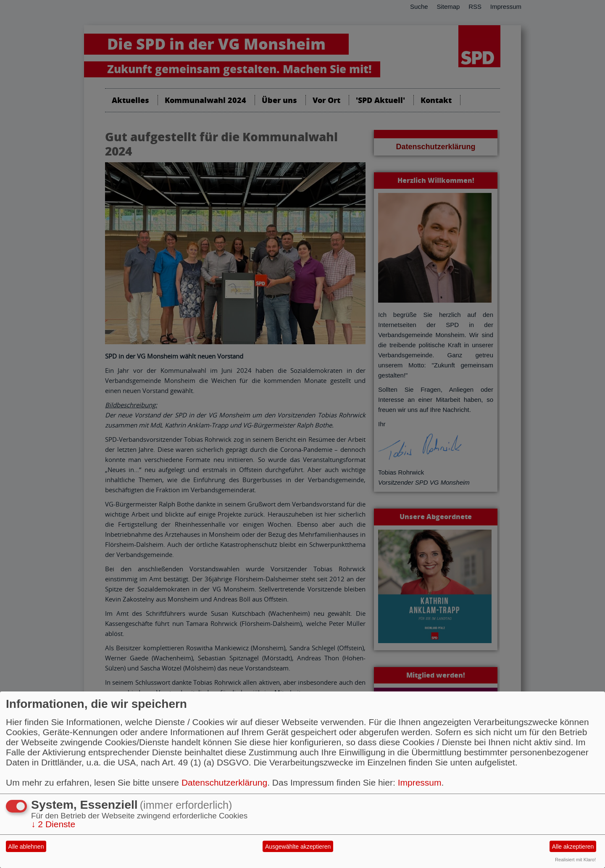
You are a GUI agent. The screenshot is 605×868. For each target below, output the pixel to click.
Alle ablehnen (26, 847)
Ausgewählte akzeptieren (298, 847)
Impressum (420, 782)
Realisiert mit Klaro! (575, 860)
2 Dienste (53, 824)
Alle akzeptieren (573, 847)
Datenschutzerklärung (224, 782)
